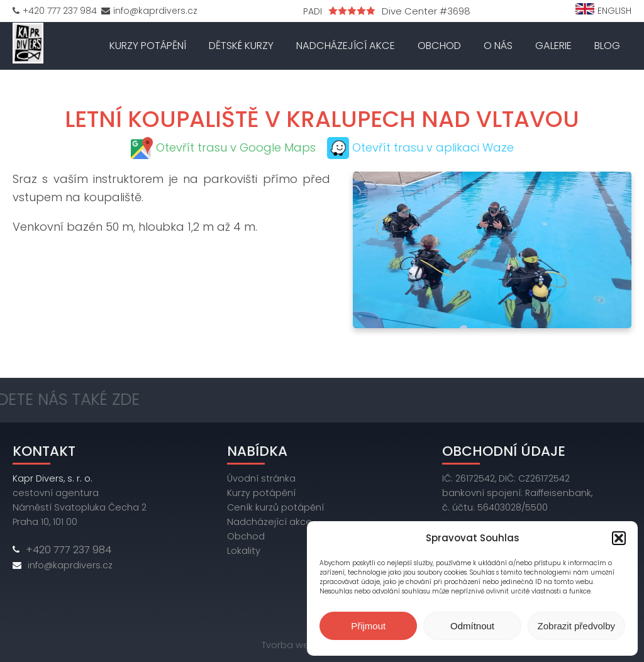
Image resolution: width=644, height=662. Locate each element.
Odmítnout (472, 626)
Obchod (439, 46)
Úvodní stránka (261, 478)
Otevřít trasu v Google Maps (236, 147)
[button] (619, 538)
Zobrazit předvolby (576, 626)
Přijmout (368, 626)
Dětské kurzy (241, 46)
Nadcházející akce (346, 46)
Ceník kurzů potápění (275, 507)
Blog (607, 46)
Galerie (553, 46)
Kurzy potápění (148, 46)
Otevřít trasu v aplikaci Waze (433, 147)
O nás (498, 46)
